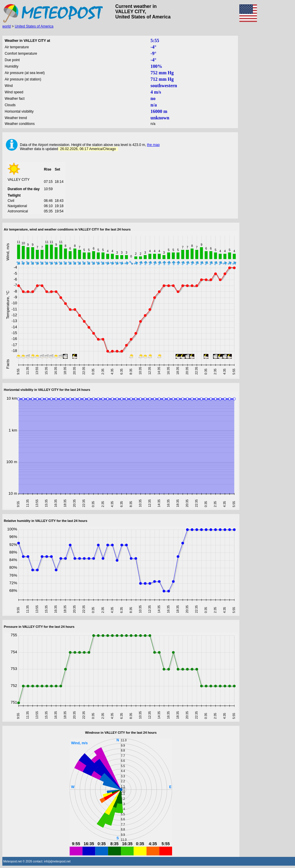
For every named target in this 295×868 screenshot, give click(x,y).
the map (153, 145)
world (7, 26)
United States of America (34, 26)
